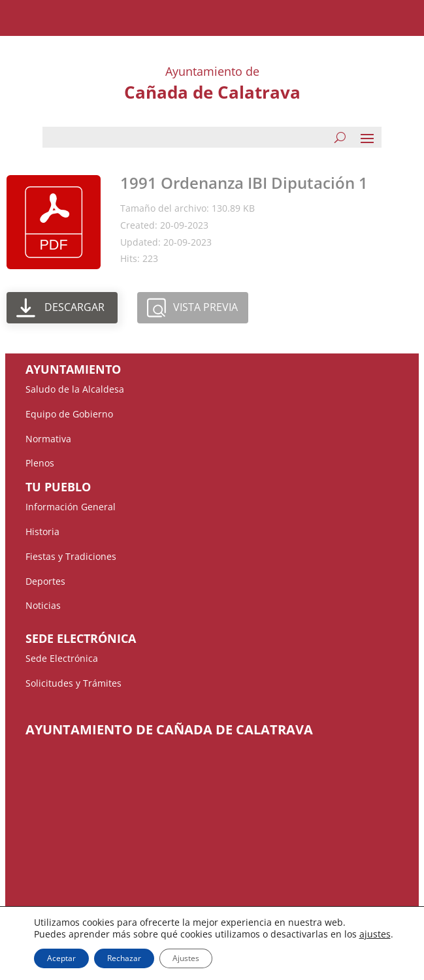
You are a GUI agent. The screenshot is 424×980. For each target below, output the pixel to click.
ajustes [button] (375, 934)
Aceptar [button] (61, 958)
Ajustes (186, 958)
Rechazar (124, 958)
